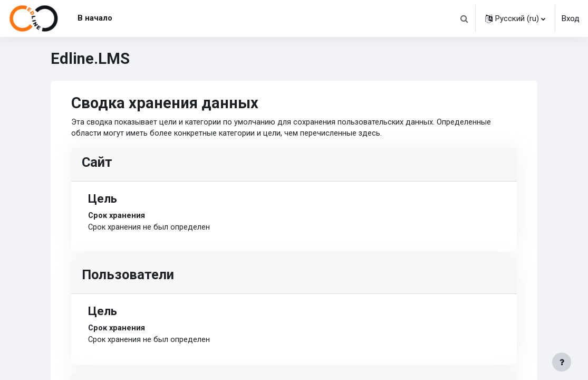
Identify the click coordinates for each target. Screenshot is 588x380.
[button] (464, 18)
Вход (571, 18)
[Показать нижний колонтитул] (562, 362)
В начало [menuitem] (95, 18)
